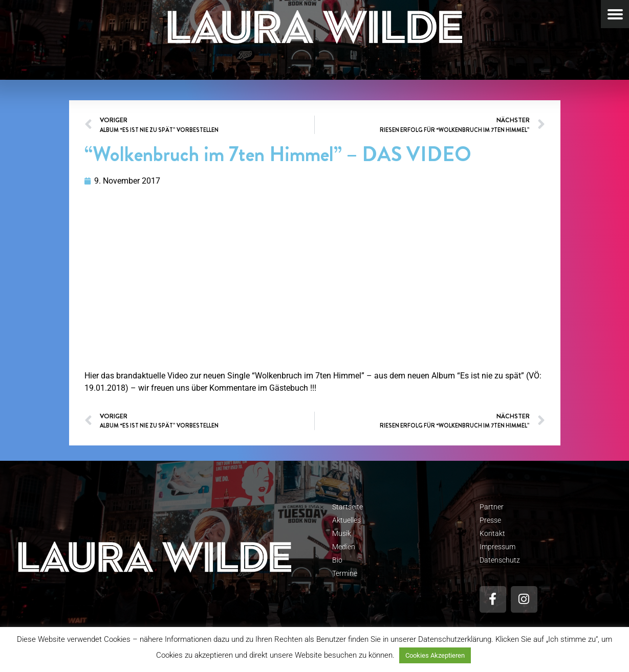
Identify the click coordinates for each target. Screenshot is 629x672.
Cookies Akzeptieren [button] (435, 655)
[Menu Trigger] (615, 14)
